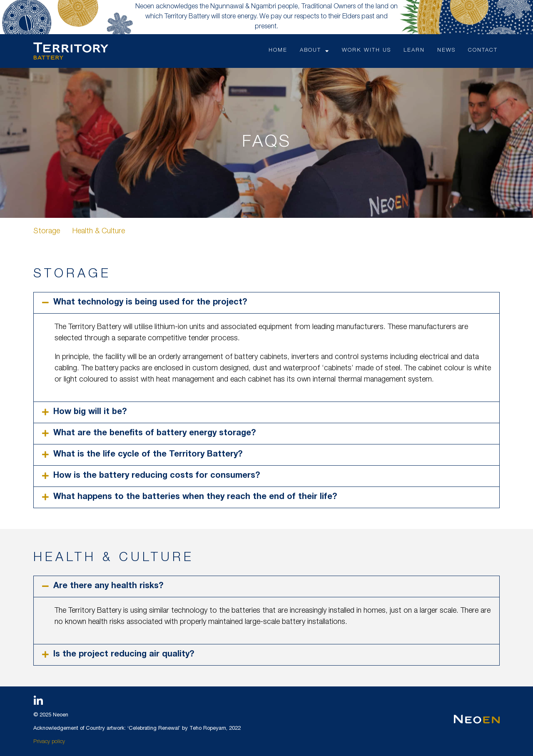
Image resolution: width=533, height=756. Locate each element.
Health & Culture (99, 232)
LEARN (414, 51)
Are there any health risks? (108, 586)
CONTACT (483, 51)
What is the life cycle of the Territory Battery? (148, 455)
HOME (278, 51)
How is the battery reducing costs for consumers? (157, 476)
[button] (266, 303)
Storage (47, 232)
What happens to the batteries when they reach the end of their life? (195, 497)
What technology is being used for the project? (150, 303)
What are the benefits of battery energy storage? (154, 434)
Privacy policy (49, 742)
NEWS (446, 51)
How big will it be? (90, 412)
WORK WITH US (366, 51)
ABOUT (315, 51)
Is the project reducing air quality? (124, 655)
